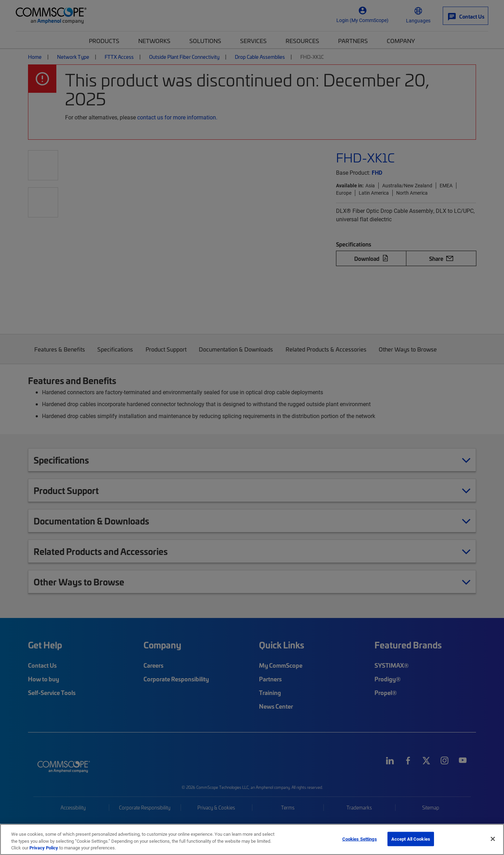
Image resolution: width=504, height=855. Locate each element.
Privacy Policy (44, 848)
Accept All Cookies (411, 839)
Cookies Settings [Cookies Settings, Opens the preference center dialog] (360, 839)
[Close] (493, 839)
